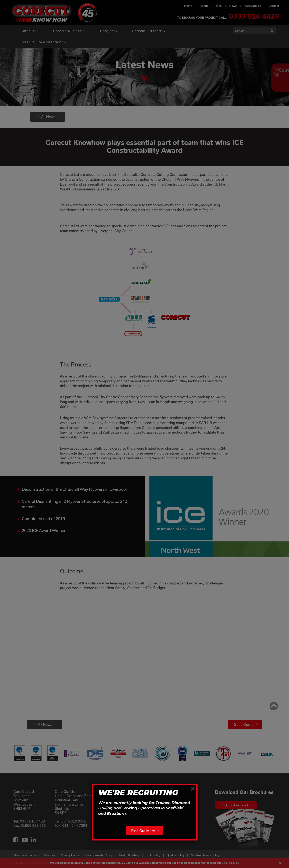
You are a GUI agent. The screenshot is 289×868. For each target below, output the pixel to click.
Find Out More (143, 831)
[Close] (193, 788)
